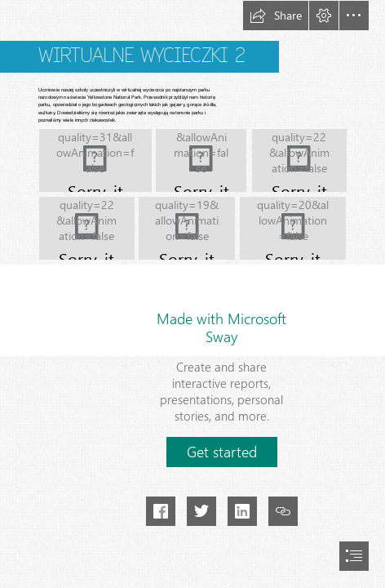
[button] (276, 16)
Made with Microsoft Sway (221, 327)
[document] (192, 294)
